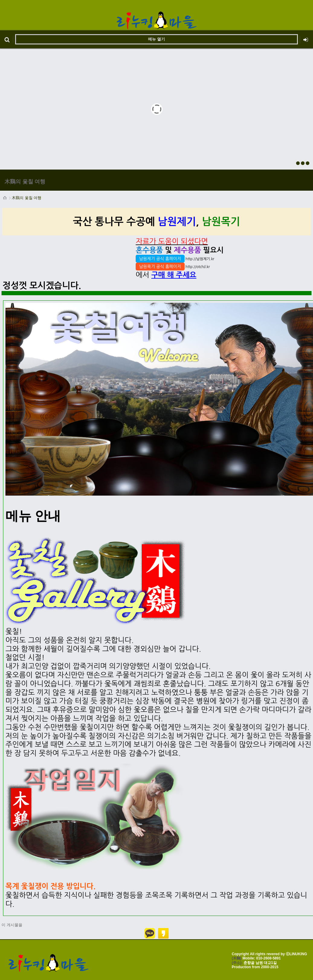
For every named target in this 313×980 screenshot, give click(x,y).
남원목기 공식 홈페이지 (160, 267)
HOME (5, 198)
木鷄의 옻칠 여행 (27, 198)
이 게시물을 (12, 925)
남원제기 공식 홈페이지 (160, 259)
